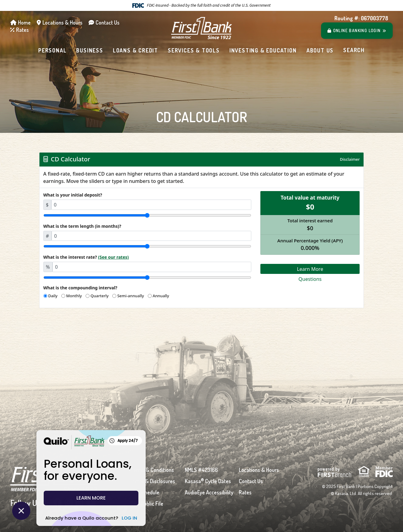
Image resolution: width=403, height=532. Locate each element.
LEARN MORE (73, 498)
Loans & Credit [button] (135, 50)
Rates (22, 30)
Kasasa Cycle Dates (208, 481)
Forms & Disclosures (153, 481)
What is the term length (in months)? (82, 226)
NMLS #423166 (201, 470)
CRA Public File (147, 503)
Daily (53, 296)
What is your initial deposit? (73, 195)
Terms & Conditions (152, 470)
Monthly (74, 296)
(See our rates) (113, 257)
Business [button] (90, 50)
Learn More (310, 269)
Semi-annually (130, 296)
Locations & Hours (63, 22)
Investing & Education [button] (263, 50)
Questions (310, 279)
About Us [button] (320, 50)
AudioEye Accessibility (209, 492)
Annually (161, 296)
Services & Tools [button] (194, 50)
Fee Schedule (145, 492)
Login (357, 30)
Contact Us (108, 22)
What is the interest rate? (86, 257)
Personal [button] (52, 50)
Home (24, 22)
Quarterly (100, 296)
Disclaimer (350, 159)
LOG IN (111, 518)
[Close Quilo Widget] (21, 511)
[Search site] (354, 50)
